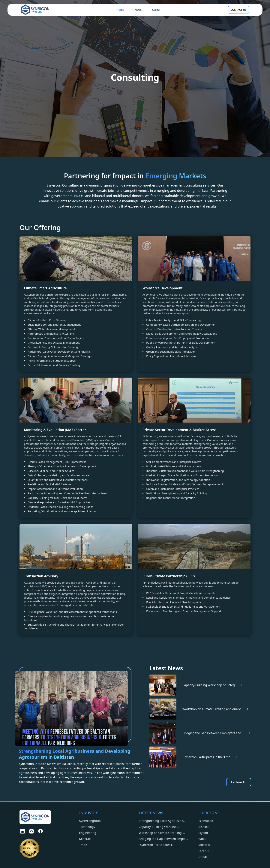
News (138, 10)
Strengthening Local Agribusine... (162, 821)
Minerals (85, 839)
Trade (83, 845)
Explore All (239, 782)
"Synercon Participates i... (157, 845)
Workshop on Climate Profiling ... (162, 833)
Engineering (88, 833)
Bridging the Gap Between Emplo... (163, 839)
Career (156, 10)
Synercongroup (90, 821)
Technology (87, 827)
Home (120, 10)
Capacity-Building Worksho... (159, 827)
